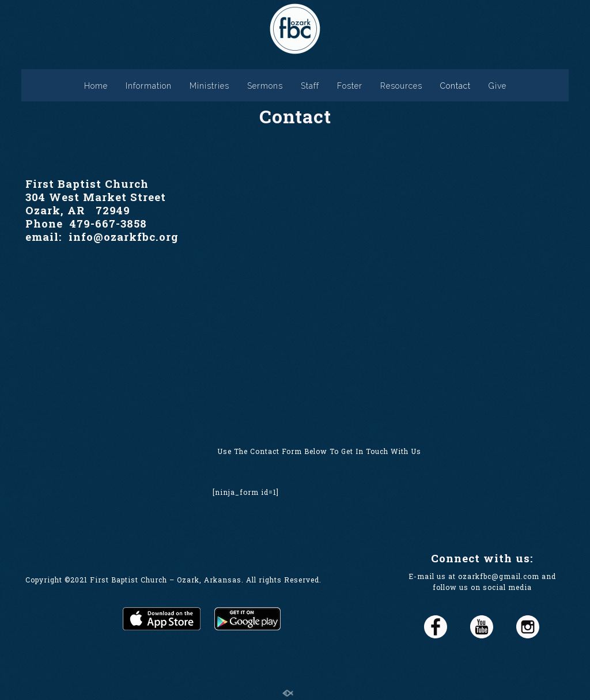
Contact (455, 86)
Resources (401, 86)
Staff (310, 86)
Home (96, 86)
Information (149, 86)
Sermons (265, 86)
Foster (350, 86)
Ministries (209, 86)
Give (498, 86)
